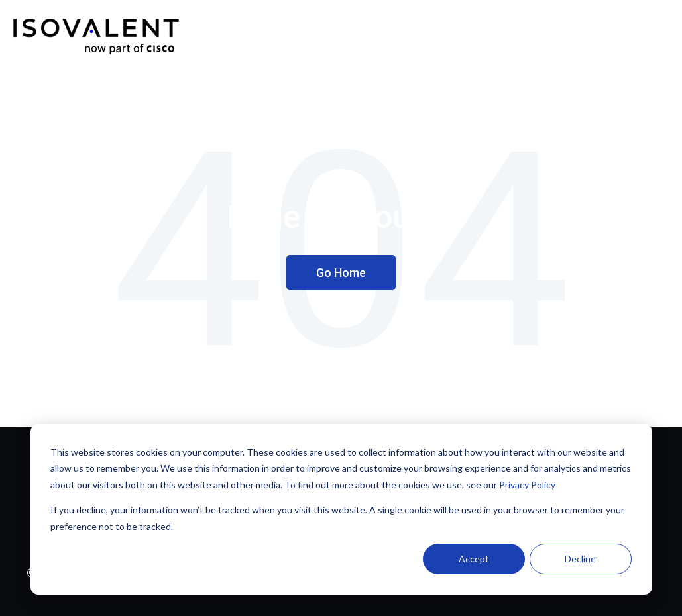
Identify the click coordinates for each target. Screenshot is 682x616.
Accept (474, 559)
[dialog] (341, 509)
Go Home (341, 273)
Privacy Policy (527, 485)
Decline (580, 559)
